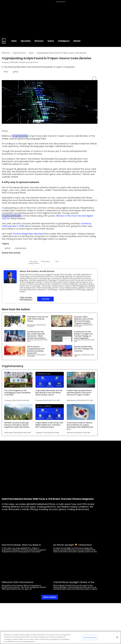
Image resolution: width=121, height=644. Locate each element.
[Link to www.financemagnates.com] (15, 321)
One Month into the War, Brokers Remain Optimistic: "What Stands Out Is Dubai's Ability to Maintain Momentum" (36, 337)
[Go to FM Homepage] (4, 41)
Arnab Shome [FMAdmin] (33, 62)
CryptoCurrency (19, 53)
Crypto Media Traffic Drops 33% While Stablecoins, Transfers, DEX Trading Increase (49, 425)
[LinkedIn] (10, 258)
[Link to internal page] (10, 277)
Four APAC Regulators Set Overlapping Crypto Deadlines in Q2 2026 (17, 393)
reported (28, 234)
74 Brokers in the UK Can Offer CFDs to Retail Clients (38, 319)
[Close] (117, 637)
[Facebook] (27, 258)
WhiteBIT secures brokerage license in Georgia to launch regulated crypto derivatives (17, 425)
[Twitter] (4, 258)
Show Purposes (90, 637)
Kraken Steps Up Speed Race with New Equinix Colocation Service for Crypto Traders (79, 393)
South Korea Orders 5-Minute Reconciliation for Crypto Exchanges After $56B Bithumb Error (80, 426)
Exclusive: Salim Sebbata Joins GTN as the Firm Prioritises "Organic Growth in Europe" (84, 321)
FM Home (6, 53)
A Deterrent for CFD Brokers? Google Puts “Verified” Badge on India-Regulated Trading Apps (83, 336)
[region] (60, 638)
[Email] (16, 258)
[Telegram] (22, 258)
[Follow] (45, 259)
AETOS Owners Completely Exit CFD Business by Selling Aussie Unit (36, 350)
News (31, 53)
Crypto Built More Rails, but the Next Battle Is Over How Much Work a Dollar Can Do (49, 393)
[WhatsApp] (39, 258)
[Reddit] (51, 258)
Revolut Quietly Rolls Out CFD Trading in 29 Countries (83, 349)
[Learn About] (33, 261)
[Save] (57, 259)
